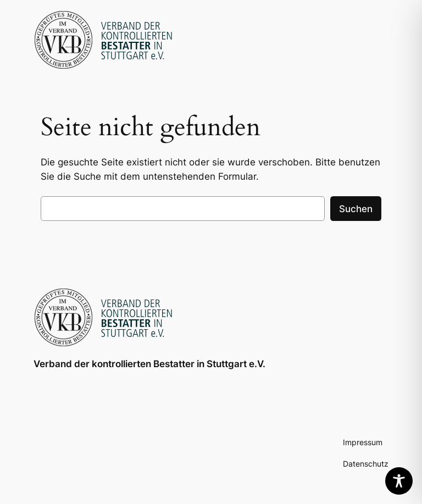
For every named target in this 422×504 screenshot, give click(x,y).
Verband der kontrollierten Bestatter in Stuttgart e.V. (149, 364)
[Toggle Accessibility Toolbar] (399, 481)
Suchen (356, 209)
